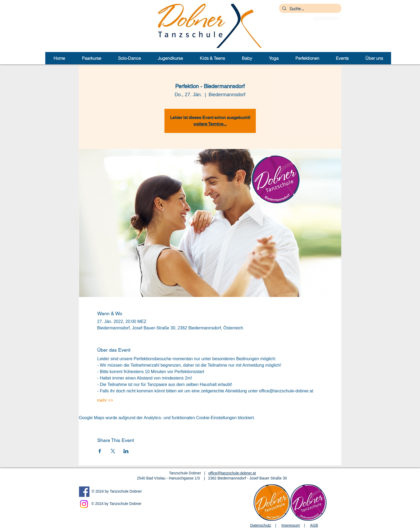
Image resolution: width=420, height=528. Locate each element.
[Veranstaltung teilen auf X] (113, 451)
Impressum (290, 525)
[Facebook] (84, 492)
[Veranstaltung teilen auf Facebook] (100, 451)
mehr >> (105, 400)
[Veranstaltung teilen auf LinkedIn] (126, 451)
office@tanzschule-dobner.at (232, 473)
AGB (314, 525)
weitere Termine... (210, 124)
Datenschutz (261, 525)
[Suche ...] (310, 9)
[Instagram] (84, 504)
